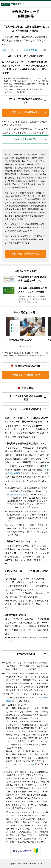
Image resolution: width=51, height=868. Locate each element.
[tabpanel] (26, 329)
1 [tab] (21, 346)
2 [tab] (24, 346)
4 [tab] (30, 346)
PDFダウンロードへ (34, 50)
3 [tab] (27, 346)
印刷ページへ (9, 50)
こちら (32, 764)
